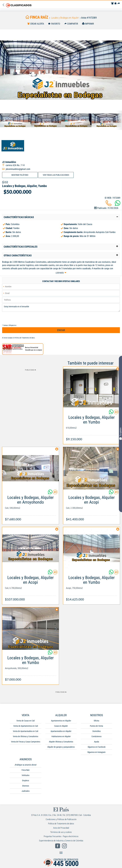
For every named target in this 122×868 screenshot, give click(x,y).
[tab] (61, 217)
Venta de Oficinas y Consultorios (26, 736)
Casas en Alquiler (61, 726)
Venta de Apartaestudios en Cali (26, 731)
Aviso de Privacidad (61, 828)
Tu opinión (120, 434)
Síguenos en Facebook (97, 747)
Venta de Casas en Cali (26, 721)
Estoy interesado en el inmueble (61, 308)
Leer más (60, 273)
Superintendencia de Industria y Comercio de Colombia (61, 841)
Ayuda (97, 742)
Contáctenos (96, 736)
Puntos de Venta (96, 726)
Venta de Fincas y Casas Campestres (26, 742)
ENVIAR (61, 330)
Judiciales (26, 791)
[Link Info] (91, 427)
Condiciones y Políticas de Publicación (61, 819)
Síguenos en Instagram (96, 752)
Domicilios (97, 731)
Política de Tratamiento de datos (25, 338)
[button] (61, 217)
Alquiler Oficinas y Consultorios (61, 742)
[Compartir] (119, 3)
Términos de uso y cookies (61, 832)
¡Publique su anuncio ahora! (26, 765)
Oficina (96, 721)
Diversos (26, 786)
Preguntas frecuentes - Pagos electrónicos (61, 836)
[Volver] (4, 5)
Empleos (26, 781)
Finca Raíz (26, 770)
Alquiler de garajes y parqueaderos (61, 747)
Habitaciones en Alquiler (61, 736)
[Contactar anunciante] (116, 413)
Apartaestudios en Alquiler (61, 731)
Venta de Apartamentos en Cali (26, 726)
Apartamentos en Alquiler (61, 721)
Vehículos (26, 775)
